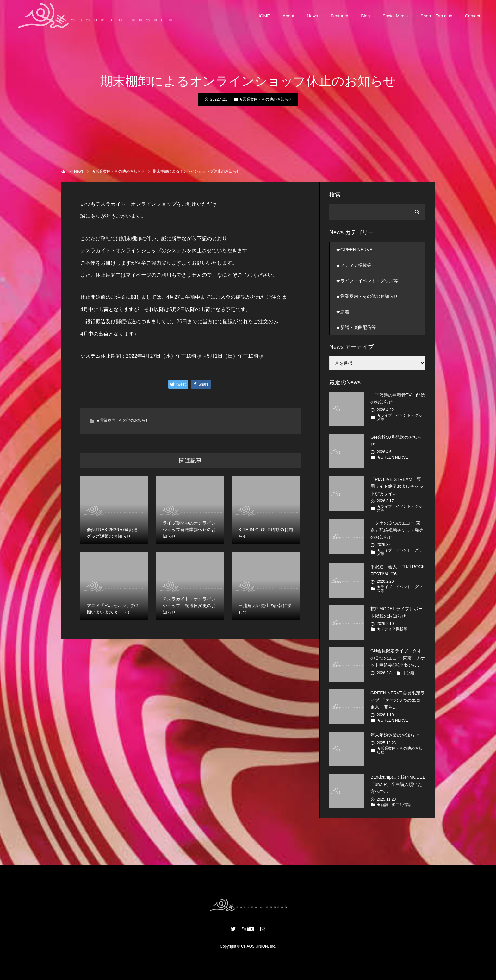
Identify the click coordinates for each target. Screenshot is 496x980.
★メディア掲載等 (354, 265)
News (312, 16)
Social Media (395, 16)
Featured (339, 16)
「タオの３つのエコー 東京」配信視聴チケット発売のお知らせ (397, 530)
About (289, 16)
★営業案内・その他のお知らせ (265, 99)
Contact (473, 16)
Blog (365, 16)
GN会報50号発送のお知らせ (396, 441)
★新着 (343, 312)
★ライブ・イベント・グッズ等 (367, 281)
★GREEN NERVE (354, 250)
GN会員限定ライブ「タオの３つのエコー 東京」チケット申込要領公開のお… (398, 658)
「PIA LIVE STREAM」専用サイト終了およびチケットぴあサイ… (397, 486)
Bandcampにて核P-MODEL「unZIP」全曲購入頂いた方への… (398, 784)
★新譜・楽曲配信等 (356, 327)
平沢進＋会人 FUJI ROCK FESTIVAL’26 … (398, 570)
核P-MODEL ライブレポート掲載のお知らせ (397, 612)
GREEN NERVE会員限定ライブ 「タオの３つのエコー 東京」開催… (398, 700)
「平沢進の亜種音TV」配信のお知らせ (398, 399)
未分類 (408, 673)
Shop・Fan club (436, 16)
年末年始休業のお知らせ (395, 735)
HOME (263, 16)
